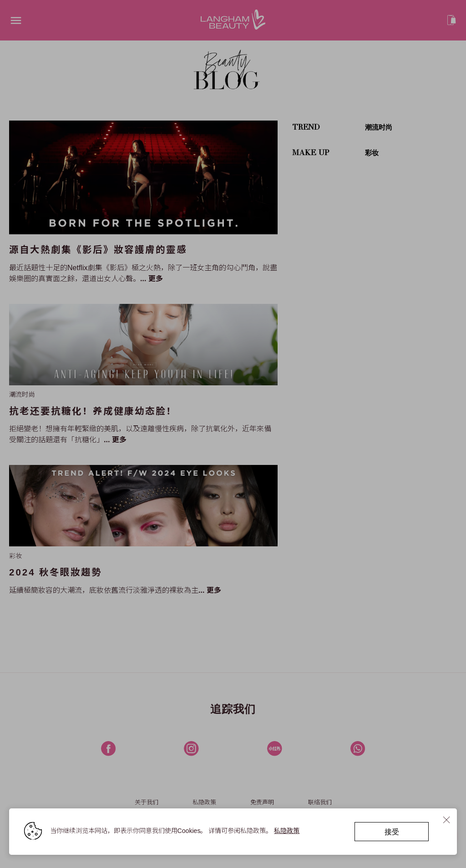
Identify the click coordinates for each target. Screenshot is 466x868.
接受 (391, 831)
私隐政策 (287, 830)
